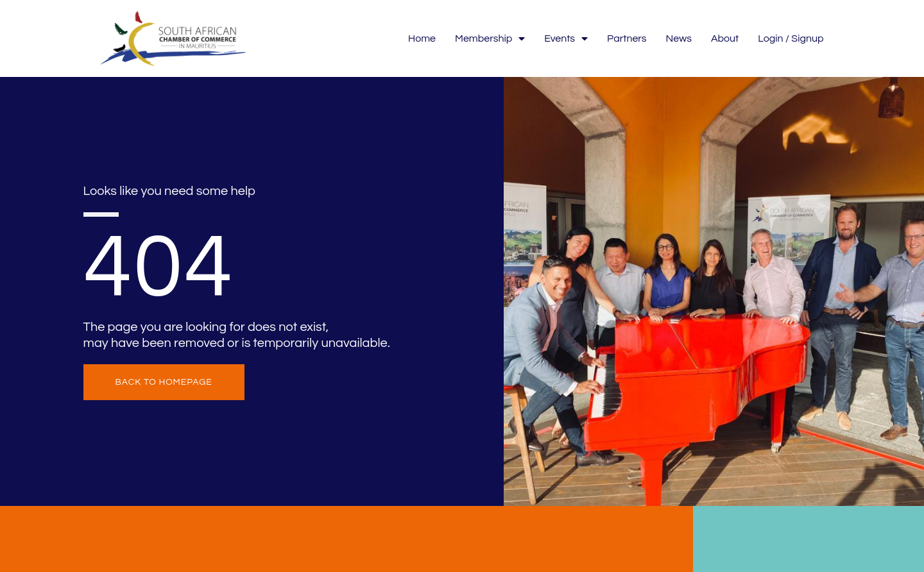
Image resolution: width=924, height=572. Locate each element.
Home (422, 38)
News (679, 38)
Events (566, 39)
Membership (490, 39)
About (725, 38)
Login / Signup (791, 38)
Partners (627, 38)
